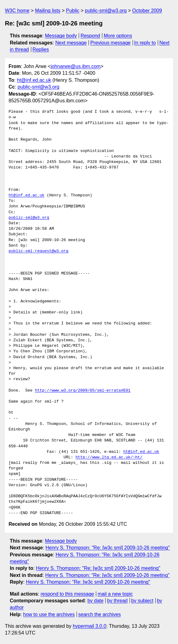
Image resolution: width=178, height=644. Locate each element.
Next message (71, 43)
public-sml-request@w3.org (38, 251)
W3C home (17, 11)
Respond (90, 36)
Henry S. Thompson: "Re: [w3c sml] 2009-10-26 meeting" (108, 548)
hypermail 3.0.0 (89, 626)
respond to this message (67, 594)
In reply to (145, 43)
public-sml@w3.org (106, 11)
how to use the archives (49, 614)
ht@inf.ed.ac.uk (34, 80)
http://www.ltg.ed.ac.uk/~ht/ (109, 457)
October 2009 (147, 11)
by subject (142, 601)
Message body (61, 36)
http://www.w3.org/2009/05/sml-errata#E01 (83, 391)
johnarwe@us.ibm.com (76, 66)
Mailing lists (48, 11)
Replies (41, 49)
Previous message (111, 43)
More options (118, 36)
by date (95, 601)
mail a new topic (115, 594)
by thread (117, 601)
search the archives (100, 614)
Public (73, 11)
